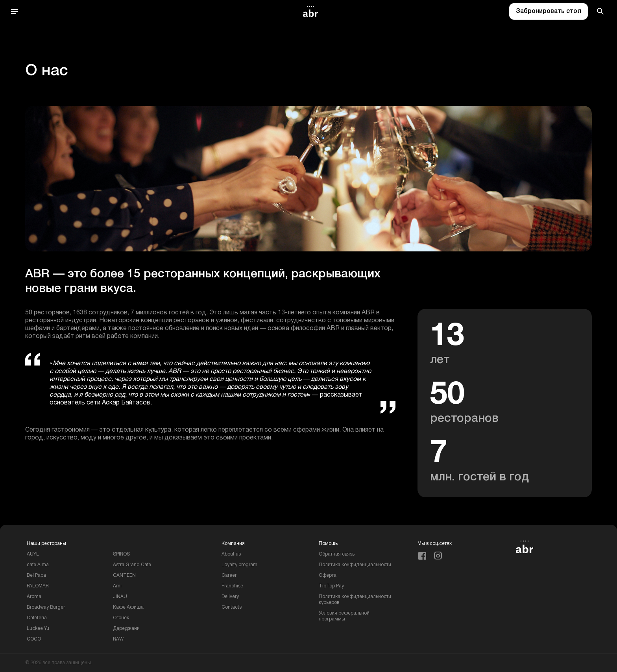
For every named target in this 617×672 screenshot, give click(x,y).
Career (229, 575)
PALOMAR (38, 586)
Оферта (328, 575)
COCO (34, 639)
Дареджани (126, 629)
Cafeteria (37, 618)
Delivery (230, 597)
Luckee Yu (38, 629)
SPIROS (121, 554)
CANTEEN (124, 575)
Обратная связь (337, 554)
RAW (118, 639)
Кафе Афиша (128, 607)
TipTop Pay (331, 586)
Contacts (232, 607)
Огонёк (121, 618)
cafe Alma (38, 565)
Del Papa (36, 575)
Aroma (34, 597)
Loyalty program (239, 565)
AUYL (33, 554)
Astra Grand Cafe (132, 565)
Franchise (232, 586)
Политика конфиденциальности (355, 565)
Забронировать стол (549, 11)
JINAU (120, 597)
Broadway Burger (46, 607)
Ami (117, 586)
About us (231, 554)
